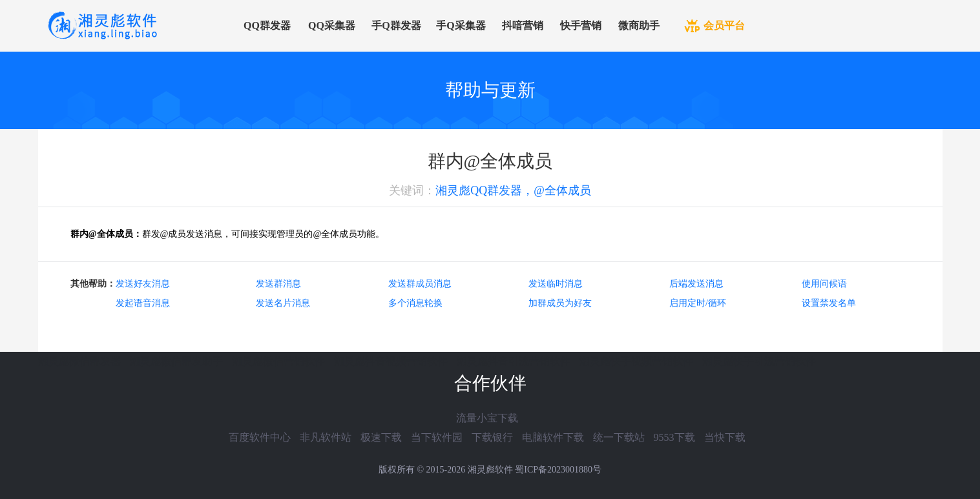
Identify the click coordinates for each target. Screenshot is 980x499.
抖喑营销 (523, 25)
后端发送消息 (696, 284)
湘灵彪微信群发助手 (176, 361)
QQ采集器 (332, 25)
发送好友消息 (143, 284)
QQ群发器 (267, 25)
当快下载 (725, 437)
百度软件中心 (260, 437)
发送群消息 (278, 284)
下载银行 (492, 437)
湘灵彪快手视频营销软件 (636, 361)
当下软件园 (437, 437)
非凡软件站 (326, 437)
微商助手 (639, 25)
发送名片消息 (283, 303)
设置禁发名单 (829, 303)
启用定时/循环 (698, 303)
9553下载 (674, 437)
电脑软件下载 (553, 437)
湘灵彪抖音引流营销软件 (514, 361)
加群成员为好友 (560, 303)
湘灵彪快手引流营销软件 (759, 361)
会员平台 (724, 25)
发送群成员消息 (420, 284)
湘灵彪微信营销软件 (278, 361)
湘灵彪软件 (490, 470)
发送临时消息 (556, 284)
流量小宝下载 (487, 418)
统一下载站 (619, 437)
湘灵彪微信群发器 (79, 361)
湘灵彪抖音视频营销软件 (391, 361)
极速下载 (381, 437)
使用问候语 (824, 284)
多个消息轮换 (415, 303)
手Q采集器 (461, 25)
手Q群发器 (396, 25)
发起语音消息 (143, 303)
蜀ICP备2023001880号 (558, 470)
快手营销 (581, 25)
